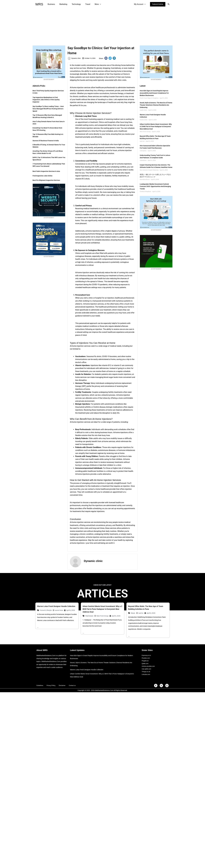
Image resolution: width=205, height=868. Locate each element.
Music (133, 613)
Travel (85, 4)
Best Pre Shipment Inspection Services (46, 180)
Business (51, 4)
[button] (158, 4)
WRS (39, 4)
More (94, 4)
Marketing (62, 4)
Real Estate (89, 616)
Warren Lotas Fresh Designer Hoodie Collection (56, 606)
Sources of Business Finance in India (46, 141)
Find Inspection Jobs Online (42, 176)
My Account (140, 4)
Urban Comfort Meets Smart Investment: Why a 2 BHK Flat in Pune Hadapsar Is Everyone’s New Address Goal (156, 127)
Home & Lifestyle (46, 610)
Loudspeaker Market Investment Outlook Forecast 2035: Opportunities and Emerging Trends (155, 186)
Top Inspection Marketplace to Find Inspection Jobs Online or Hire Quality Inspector (46, 100)
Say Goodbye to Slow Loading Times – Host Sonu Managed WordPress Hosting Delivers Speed (48, 109)
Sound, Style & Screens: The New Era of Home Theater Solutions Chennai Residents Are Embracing (156, 105)
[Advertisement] (103, 25)
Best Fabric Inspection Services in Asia (46, 171)
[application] (96, 4)
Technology (74, 4)
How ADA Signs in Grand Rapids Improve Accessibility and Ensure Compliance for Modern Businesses (154, 93)
